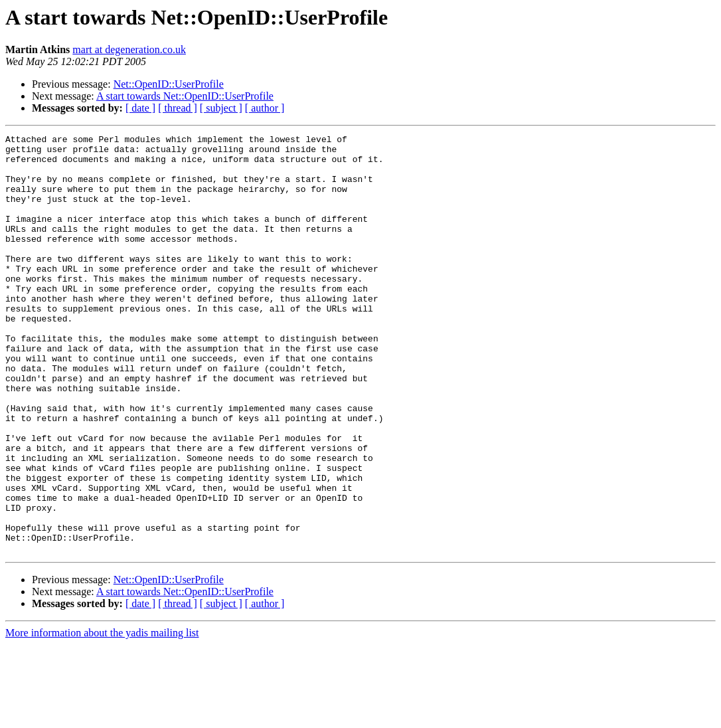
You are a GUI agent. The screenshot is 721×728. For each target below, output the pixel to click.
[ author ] (265, 108)
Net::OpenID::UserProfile (169, 84)
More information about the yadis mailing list (102, 716)
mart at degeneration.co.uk (129, 49)
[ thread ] (178, 108)
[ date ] (140, 108)
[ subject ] (221, 108)
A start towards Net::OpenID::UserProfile (185, 96)
